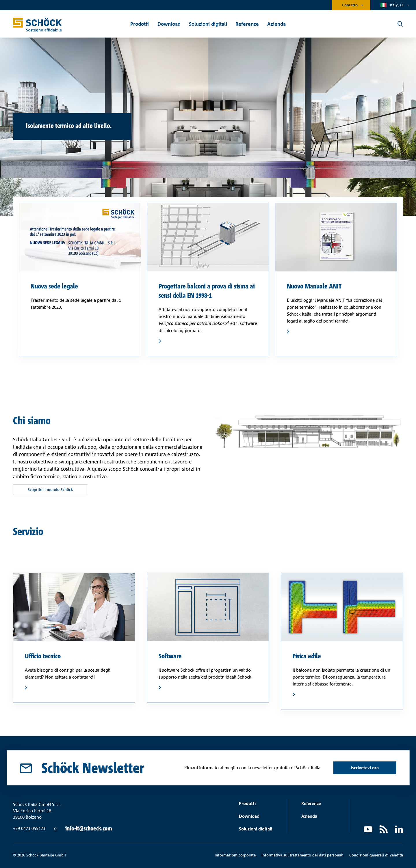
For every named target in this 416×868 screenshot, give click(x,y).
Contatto (350, 5)
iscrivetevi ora (365, 768)
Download (249, 816)
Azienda (309, 816)
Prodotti (247, 803)
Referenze (311, 803)
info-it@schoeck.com (89, 828)
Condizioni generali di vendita (376, 855)
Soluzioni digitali (256, 829)
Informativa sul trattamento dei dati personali (302, 855)
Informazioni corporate (235, 855)
